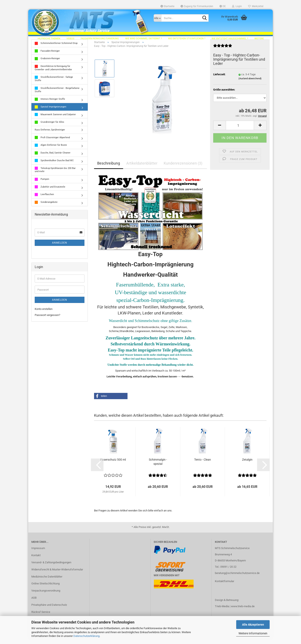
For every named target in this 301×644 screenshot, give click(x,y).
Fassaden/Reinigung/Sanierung (100, 39)
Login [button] (237, 6)
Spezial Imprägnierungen (50, 112)
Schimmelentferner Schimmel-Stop (56, 48)
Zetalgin (247, 464)
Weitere (259, 39)
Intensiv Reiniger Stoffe (50, 104)
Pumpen (42, 184)
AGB (34, 602)
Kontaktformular (224, 586)
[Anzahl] (240, 130)
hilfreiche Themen (49, 39)
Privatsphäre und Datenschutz (49, 609)
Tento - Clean (203, 464)
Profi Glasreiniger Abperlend (52, 142)
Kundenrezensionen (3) (183, 168)
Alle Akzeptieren (253, 625)
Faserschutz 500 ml (113, 464)
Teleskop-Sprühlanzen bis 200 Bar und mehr (55, 174)
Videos (70, 39)
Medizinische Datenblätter (47, 581)
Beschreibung (109, 168)
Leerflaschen (44, 199)
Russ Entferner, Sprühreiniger (50, 134)
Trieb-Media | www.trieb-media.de (235, 611)
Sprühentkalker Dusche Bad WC (54, 165)
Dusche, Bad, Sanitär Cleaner (53, 158)
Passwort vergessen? (47, 320)
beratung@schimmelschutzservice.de (237, 578)
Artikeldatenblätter (142, 168)
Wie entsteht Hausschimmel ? (230, 39)
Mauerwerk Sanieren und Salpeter (55, 119)
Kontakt (36, 560)
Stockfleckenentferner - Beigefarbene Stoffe (57, 94)
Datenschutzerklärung (86, 636)
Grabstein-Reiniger (47, 63)
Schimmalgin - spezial (158, 466)
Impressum (38, 553)
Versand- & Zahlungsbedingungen (51, 567)
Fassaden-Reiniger (47, 56)
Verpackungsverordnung (46, 595)
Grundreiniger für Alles (49, 127)
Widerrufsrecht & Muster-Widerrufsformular (57, 574)
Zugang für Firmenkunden (197, 6)
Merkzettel (256, 6)
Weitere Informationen (253, 633)
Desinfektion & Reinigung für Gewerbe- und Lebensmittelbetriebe (53, 72)
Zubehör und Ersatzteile (50, 191)
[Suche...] (157, 18)
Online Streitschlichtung (45, 588)
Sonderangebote (46, 207)
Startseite (167, 6)
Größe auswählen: (224, 94)
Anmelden (60, 247)
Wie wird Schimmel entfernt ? (143, 39)
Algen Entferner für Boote (51, 150)
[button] (223, 6)
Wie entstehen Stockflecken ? (187, 39)
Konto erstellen (44, 314)
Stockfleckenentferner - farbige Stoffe (54, 83)
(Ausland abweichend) (250, 83)
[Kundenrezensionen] (223, 52)
